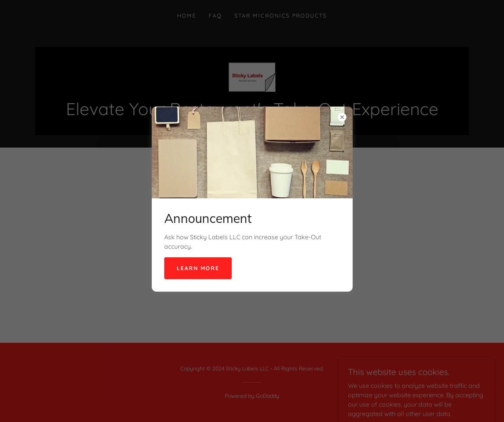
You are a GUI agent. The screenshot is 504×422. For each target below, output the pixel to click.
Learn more (198, 268)
